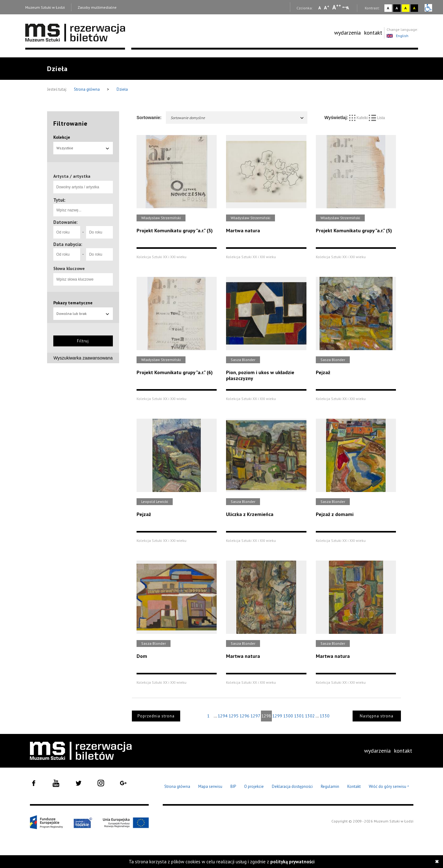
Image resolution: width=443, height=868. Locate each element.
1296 (244, 716)
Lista (377, 118)
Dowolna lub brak (83, 313)
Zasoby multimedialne (97, 7)
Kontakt (354, 786)
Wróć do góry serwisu (389, 787)
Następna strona (377, 716)
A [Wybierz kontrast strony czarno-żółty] (414, 8)
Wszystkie (83, 148)
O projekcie (254, 786)
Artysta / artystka (72, 176)
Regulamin (330, 786)
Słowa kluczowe (69, 268)
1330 (325, 716)
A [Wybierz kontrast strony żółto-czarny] (405, 8)
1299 (277, 716)
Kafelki (359, 118)
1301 (299, 716)
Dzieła (122, 89)
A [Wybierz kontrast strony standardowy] (388, 8)
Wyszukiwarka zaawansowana (83, 358)
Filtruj (83, 341)
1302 (310, 716)
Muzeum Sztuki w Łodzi (45, 7)
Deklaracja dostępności (292, 786)
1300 (288, 716)
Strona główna (87, 89)
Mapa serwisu (210, 786)
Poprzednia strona (156, 716)
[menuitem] (347, 33)
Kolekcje (62, 137)
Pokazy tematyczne (73, 303)
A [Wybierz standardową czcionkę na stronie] (327, 7)
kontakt (373, 33)
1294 (223, 716)
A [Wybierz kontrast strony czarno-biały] (397, 8)
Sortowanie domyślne (237, 118)
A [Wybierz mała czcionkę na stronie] (320, 8)
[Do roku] (99, 232)
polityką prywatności (292, 862)
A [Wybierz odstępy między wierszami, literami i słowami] (348, 8)
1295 (234, 716)
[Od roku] (67, 232)
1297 (255, 716)
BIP (233, 786)
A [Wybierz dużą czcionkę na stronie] (337, 7)
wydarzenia (347, 33)
